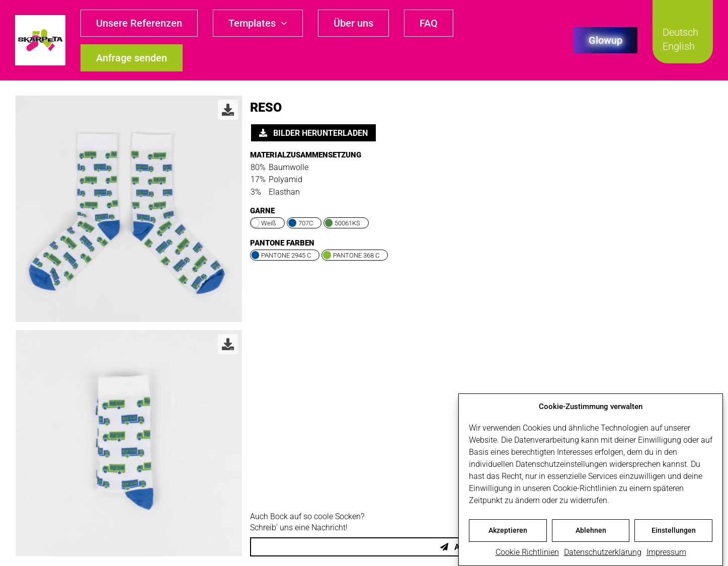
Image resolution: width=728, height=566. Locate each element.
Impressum (666, 554)
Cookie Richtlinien (527, 554)
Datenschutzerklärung (603, 554)
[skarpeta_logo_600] (40, 19)
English (679, 46)
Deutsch (680, 32)
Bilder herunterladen (313, 133)
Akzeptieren (508, 532)
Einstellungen (674, 532)
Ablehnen (591, 532)
